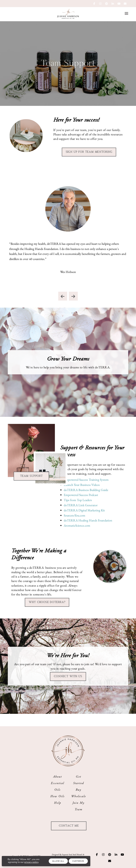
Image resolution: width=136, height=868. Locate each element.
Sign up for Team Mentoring (89, 152)
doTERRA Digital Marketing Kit (84, 510)
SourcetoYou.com (74, 515)
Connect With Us (68, 676)
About (57, 777)
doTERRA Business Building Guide (86, 490)
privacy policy (31, 862)
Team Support (31, 476)
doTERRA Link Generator (81, 505)
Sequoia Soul (67, 855)
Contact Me (69, 826)
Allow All (58, 861)
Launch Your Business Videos (82, 485)
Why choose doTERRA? (47, 602)
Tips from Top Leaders (78, 500)
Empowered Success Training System (86, 480)
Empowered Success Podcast (81, 495)
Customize (78, 861)
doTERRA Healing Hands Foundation (88, 520)
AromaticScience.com (77, 525)
